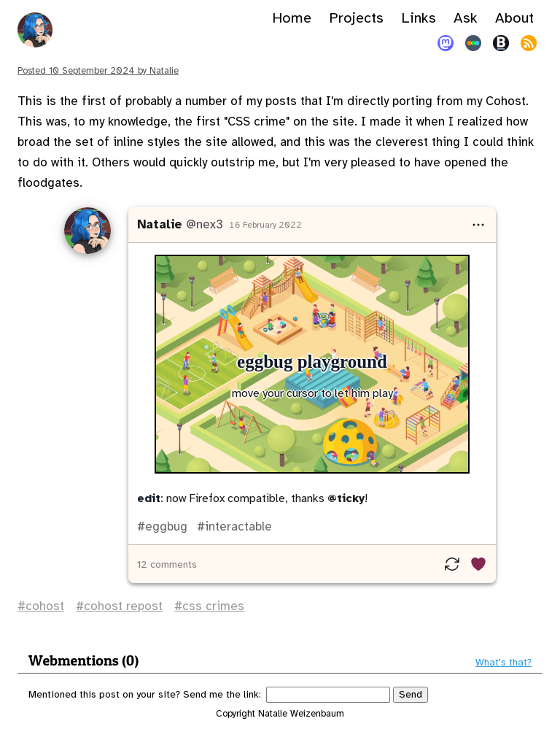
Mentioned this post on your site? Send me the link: (145, 694)
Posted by (98, 71)
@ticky (346, 498)
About (514, 18)
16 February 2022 (265, 225)
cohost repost (123, 606)
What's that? (503, 663)
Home (292, 18)
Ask (466, 18)
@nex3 (205, 224)
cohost (45, 606)
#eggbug (162, 526)
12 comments (167, 564)
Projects (356, 18)
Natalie (160, 224)
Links (419, 18)
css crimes (213, 606)
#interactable (233, 526)
